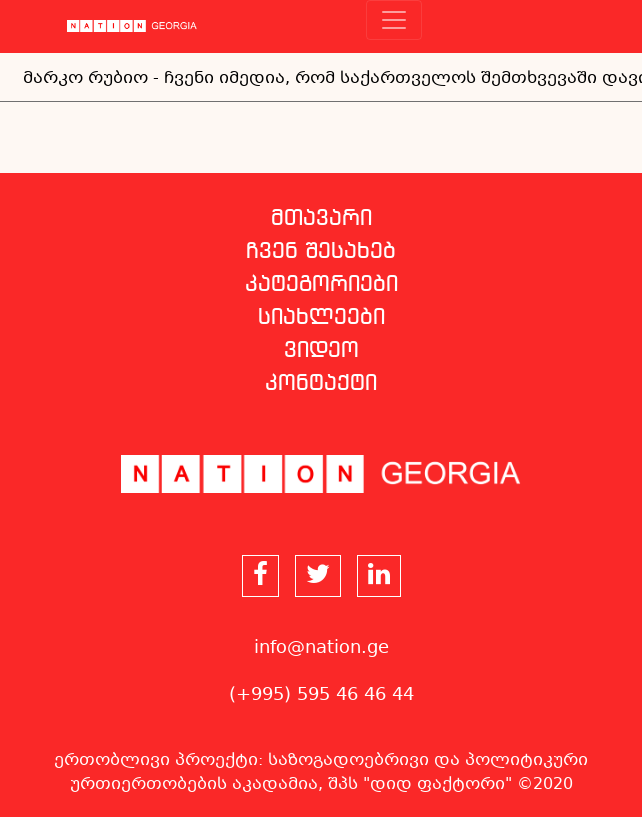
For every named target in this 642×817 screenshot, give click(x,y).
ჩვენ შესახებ (321, 252)
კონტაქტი (321, 384)
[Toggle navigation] (394, 20)
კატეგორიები (321, 285)
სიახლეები (321, 318)
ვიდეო (321, 351)
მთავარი (321, 219)
